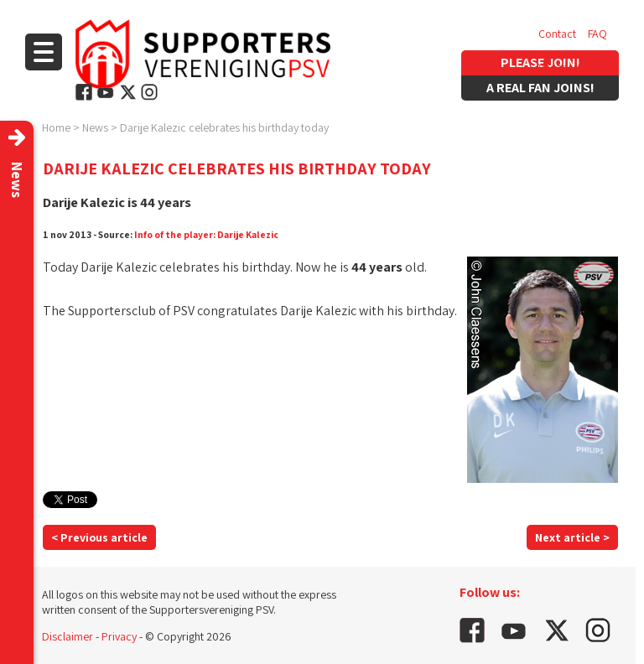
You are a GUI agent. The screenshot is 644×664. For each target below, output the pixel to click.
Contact (557, 34)
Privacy (119, 636)
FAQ (597, 34)
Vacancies (563, 67)
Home (56, 127)
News (95, 127)
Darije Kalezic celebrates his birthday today (224, 127)
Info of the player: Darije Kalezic (206, 234)
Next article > (572, 537)
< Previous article (99, 537)
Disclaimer (68, 636)
